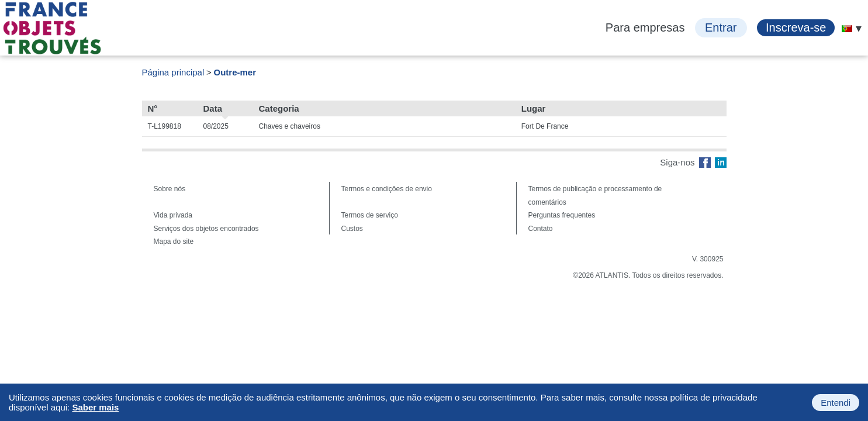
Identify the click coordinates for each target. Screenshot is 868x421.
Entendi (836, 403)
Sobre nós (170, 189)
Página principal (173, 72)
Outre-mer (235, 72)
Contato (541, 229)
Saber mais (95, 407)
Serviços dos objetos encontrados (206, 229)
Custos (352, 229)
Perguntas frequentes (562, 215)
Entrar (721, 27)
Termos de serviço (370, 215)
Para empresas (645, 27)
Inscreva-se (796, 27)
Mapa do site (174, 241)
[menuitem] (847, 29)
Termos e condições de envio (387, 189)
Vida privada (173, 215)
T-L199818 (165, 126)
